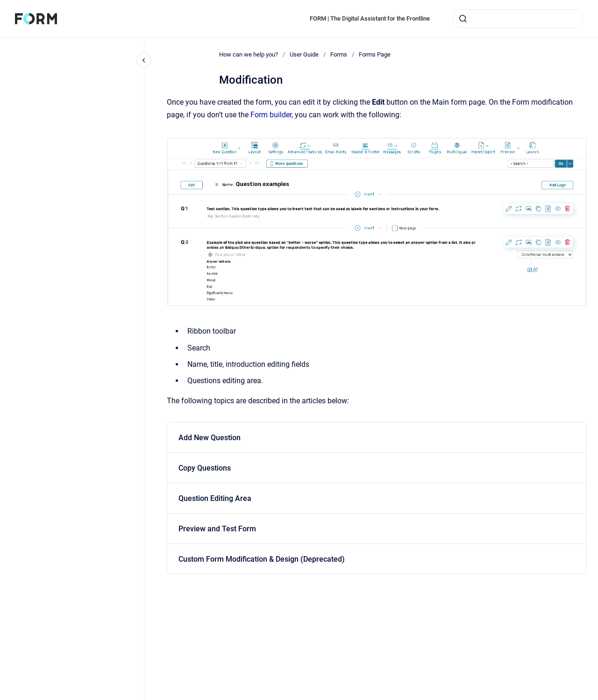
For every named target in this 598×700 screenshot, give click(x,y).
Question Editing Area (215, 498)
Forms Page (375, 54)
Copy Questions (205, 468)
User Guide (304, 54)
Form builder (271, 115)
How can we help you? (249, 54)
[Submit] (463, 19)
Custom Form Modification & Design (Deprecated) (262, 559)
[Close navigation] (144, 60)
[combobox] (518, 19)
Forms (339, 54)
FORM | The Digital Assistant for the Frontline (370, 18)
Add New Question (210, 438)
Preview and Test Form (217, 529)
